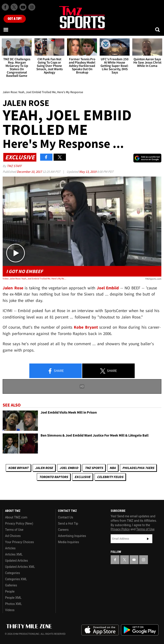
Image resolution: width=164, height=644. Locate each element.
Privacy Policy (120, 529)
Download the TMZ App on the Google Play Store (140, 630)
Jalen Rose (44, 468)
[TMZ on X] (14, 7)
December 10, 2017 (30, 172)
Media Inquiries (68, 542)
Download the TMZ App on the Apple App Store (100, 630)
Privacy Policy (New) (19, 523)
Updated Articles (16, 561)
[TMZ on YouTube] (134, 560)
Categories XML (16, 579)
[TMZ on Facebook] (5, 7)
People (10, 591)
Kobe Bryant (18, 468)
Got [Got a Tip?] (15, 19)
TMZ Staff (14, 166)
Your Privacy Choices (20, 542)
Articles (10, 548)
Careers (63, 530)
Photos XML (13, 604)
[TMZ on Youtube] (23, 7)
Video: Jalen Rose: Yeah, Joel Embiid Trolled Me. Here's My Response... (34, 279)
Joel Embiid (69, 468)
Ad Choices (13, 536)
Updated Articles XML (20, 567)
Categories (12, 573)
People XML (13, 598)
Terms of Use (14, 530)
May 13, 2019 (88, 172)
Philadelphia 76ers (138, 468)
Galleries (11, 585)
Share (56, 371)
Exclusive (82, 477)
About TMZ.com (16, 517)
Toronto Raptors (54, 477)
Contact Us (66, 517)
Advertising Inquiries (72, 536)
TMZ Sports (94, 468)
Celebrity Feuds (110, 477)
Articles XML (14, 554)
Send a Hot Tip (68, 523)
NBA (113, 468)
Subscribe (148, 539)
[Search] (158, 30)
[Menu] (6, 30)
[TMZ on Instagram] (32, 7)
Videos (10, 610)
